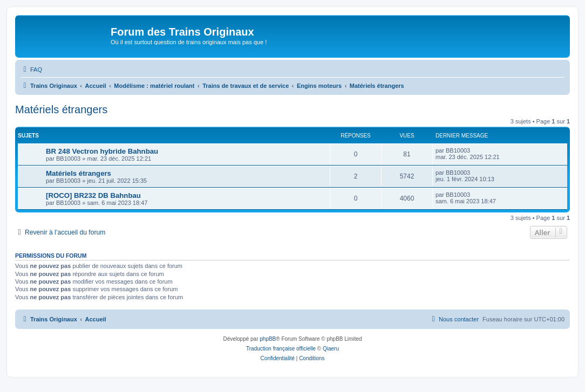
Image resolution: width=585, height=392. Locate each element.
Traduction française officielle (281, 349)
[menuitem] (31, 70)
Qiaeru (331, 349)
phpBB (268, 339)
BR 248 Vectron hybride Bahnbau (102, 151)
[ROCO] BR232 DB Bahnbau (93, 195)
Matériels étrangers (61, 109)
